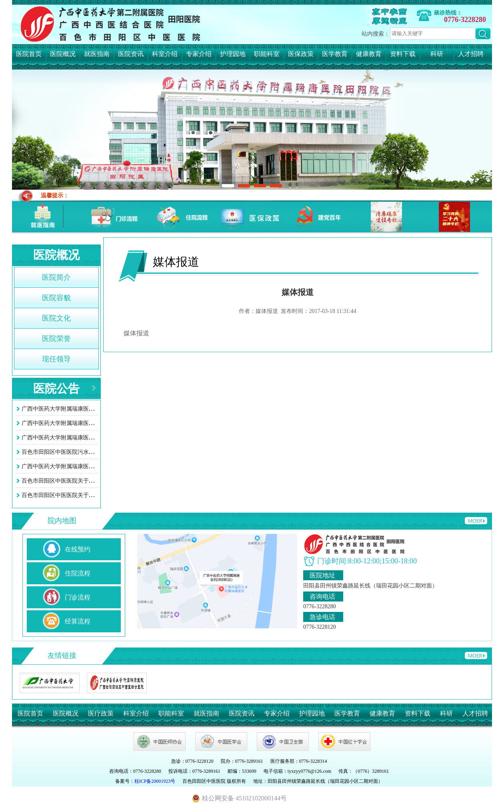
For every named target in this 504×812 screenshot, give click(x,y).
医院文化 (56, 318)
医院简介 (56, 277)
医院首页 (29, 54)
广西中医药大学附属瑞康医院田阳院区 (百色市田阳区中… (93, 409)
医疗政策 (101, 713)
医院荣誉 (56, 339)
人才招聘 (471, 54)
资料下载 (403, 54)
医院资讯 (131, 54)
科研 (437, 54)
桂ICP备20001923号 (155, 781)
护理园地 (233, 54)
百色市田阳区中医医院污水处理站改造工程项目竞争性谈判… (97, 452)
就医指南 (97, 54)
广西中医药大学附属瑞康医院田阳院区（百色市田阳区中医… (97, 438)
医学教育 (335, 54)
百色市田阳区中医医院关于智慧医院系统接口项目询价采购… (97, 481)
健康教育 (369, 54)
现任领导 (56, 359)
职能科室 (267, 54)
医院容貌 (56, 298)
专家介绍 (199, 54)
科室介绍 (165, 54)
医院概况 (63, 54)
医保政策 (301, 54)
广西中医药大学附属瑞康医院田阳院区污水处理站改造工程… (97, 466)
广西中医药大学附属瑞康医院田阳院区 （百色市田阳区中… (95, 423)
